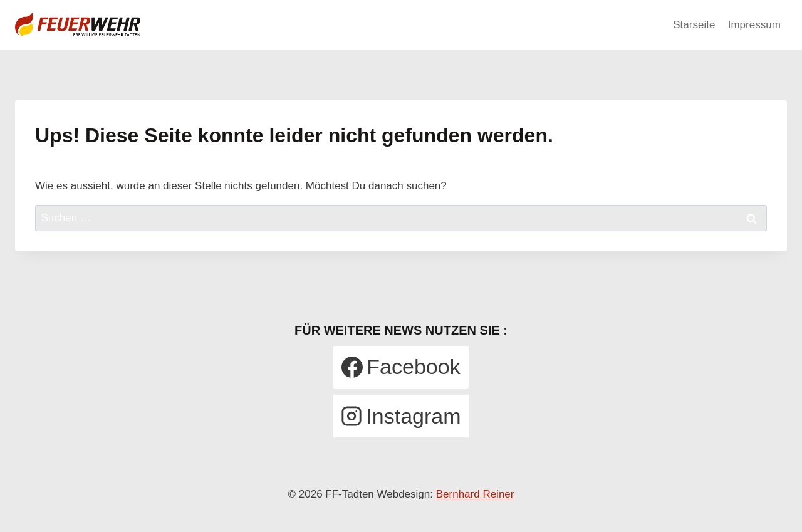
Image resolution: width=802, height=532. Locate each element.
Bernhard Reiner (475, 494)
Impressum (754, 25)
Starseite (694, 25)
